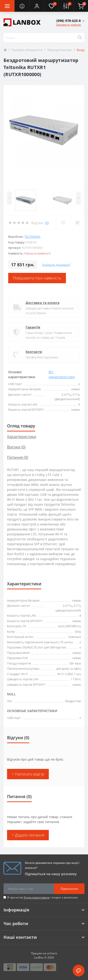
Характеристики (22, 437)
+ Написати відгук (28, 774)
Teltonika (32, 237)
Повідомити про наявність (37, 278)
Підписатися (69, 889)
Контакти (34, 352)
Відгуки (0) (16, 447)
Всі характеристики (62, 374)
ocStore (52, 953)
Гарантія (33, 327)
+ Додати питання (28, 835)
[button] (37, 6)
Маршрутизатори (60, 50)
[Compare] (77, 223)
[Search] (80, 38)
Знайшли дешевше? (56, 265)
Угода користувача (37, 897)
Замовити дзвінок (69, 25)
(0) (47, 223)
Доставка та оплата (42, 303)
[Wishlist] (63, 223)
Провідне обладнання (27, 50)
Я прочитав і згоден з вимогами (43, 897)
